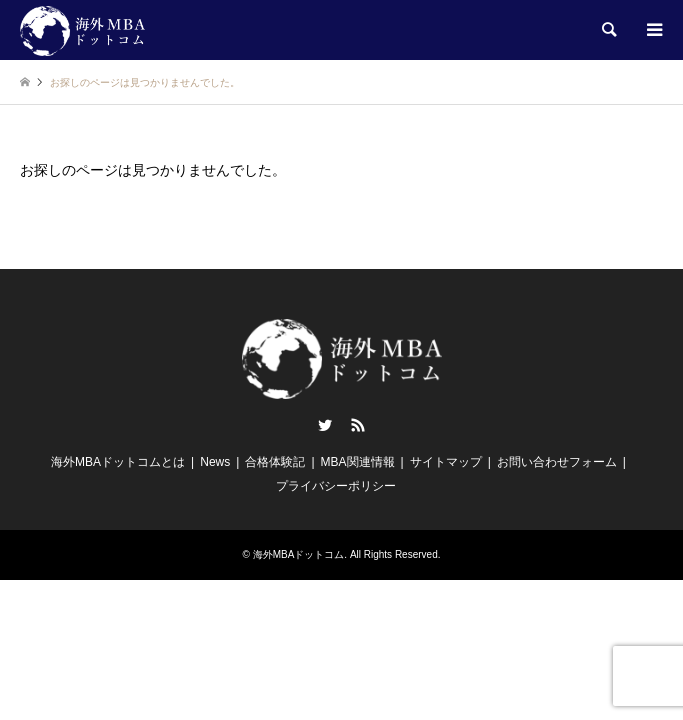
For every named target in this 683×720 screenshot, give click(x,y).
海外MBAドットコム (299, 554)
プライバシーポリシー (336, 486)
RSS (358, 425)
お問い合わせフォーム (557, 462)
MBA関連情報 (358, 462)
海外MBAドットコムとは (118, 462)
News (215, 462)
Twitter (325, 425)
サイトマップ (446, 462)
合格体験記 (275, 462)
